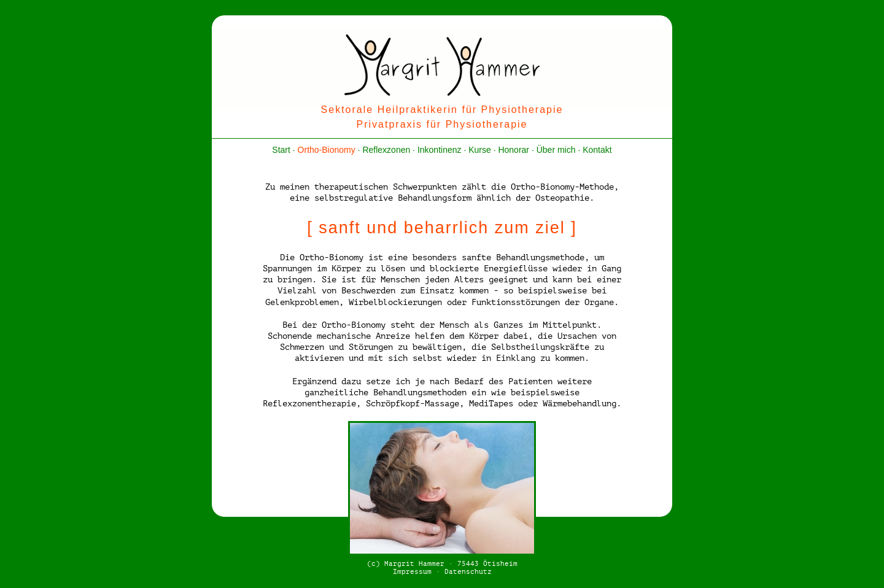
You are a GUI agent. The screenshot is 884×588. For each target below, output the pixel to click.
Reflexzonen (386, 150)
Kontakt (597, 150)
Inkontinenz (440, 150)
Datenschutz (468, 572)
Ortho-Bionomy (327, 150)
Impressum (412, 572)
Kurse (480, 150)
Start (281, 150)
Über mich (556, 150)
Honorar (514, 150)
